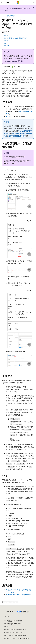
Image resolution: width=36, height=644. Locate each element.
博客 (22, 632)
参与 (5, 635)
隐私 (5, 627)
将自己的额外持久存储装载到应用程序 (15, 38)
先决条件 (7, 36)
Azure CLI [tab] (14, 170)
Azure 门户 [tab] (6, 170)
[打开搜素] (34, 3)
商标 (13, 638)
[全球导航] (2, 3)
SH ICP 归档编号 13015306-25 (13, 621)
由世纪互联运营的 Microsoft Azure (14, 630)
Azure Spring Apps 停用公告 (14, 61)
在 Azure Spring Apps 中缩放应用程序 (19, 595)
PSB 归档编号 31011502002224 (13, 624)
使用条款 (7, 638)
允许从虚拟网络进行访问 (17, 136)
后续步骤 (7, 46)
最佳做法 (7, 41)
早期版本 (16, 632)
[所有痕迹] (4, 16)
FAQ (5, 43)
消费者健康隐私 (20, 635)
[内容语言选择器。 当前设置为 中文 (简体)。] (9, 612)
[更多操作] (32, 16)
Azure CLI (9, 116)
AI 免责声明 (7, 632)
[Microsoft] (18, 3)
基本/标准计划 (11, 16)
